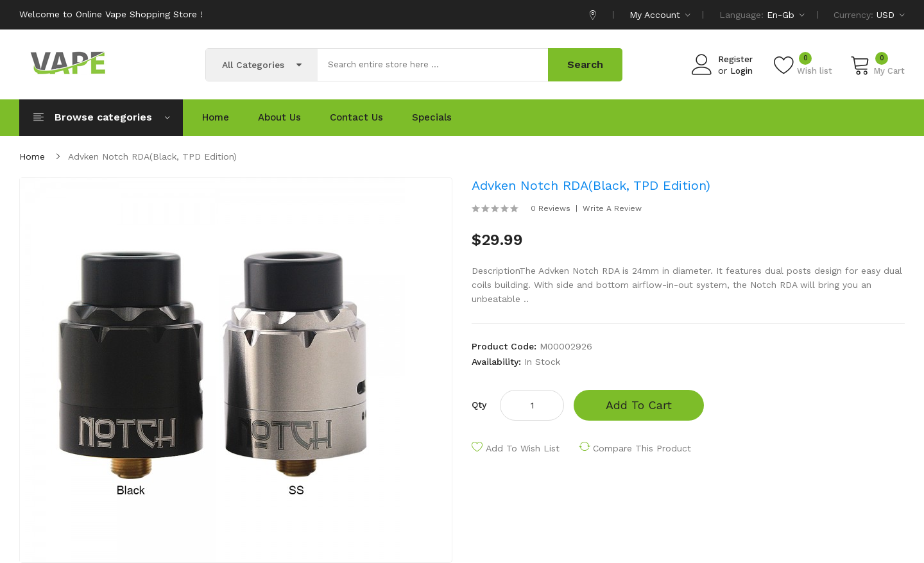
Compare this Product (642, 448)
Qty (479, 405)
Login (741, 71)
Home (32, 156)
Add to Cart (639, 405)
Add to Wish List (523, 448)
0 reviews (551, 208)
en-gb (786, 15)
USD (891, 15)
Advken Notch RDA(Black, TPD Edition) (152, 156)
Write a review (612, 208)
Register (735, 59)
